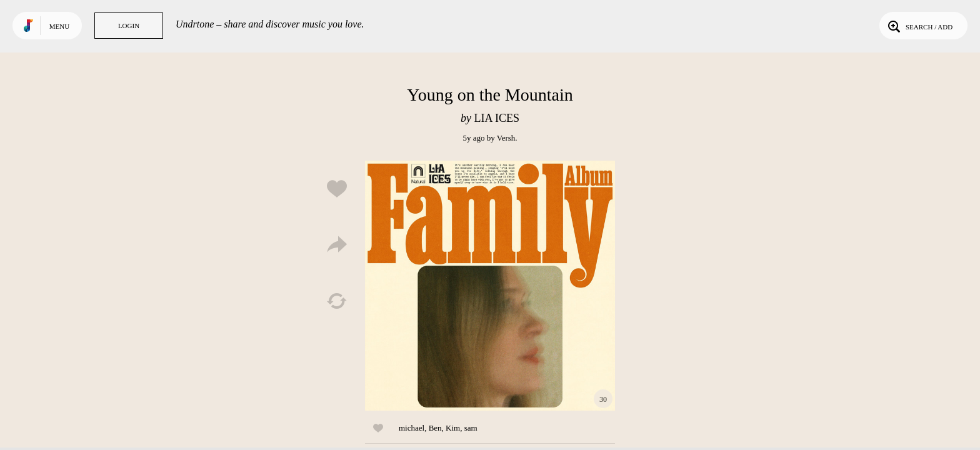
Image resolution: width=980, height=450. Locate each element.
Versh (506, 138)
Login (129, 26)
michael (412, 428)
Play (490, 286)
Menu (59, 26)
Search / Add (919, 26)
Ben (435, 428)
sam (471, 428)
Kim (453, 428)
